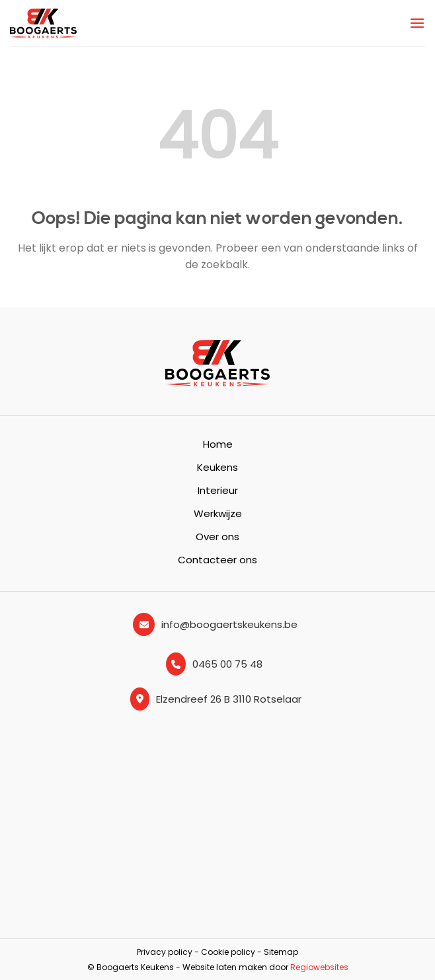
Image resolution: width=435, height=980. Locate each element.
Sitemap (281, 952)
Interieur (218, 490)
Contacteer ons (217, 560)
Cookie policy (228, 952)
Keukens (217, 467)
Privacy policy (165, 952)
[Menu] (417, 23)
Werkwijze (218, 513)
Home (218, 444)
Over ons (217, 537)
